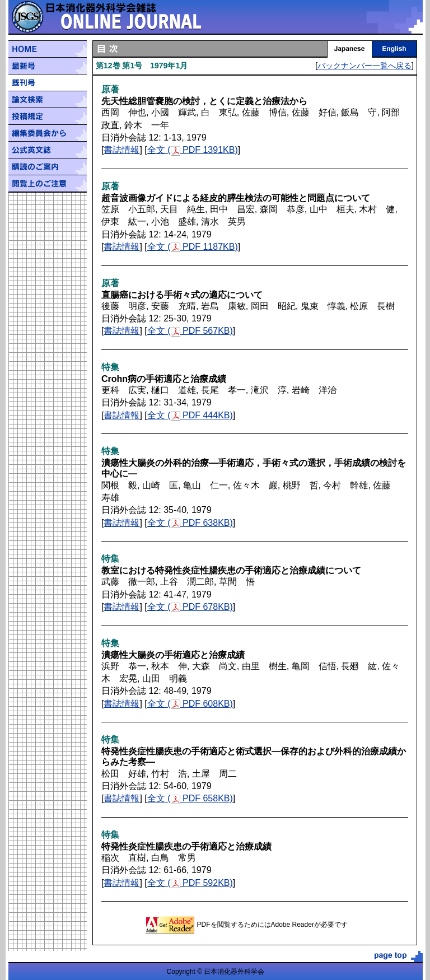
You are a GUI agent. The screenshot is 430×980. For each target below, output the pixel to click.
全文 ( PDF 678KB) (190, 607)
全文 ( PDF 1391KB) (193, 150)
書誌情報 (121, 150)
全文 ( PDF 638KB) (190, 523)
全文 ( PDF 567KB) (190, 331)
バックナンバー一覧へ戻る (364, 66)
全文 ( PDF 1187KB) (193, 247)
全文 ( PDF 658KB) (190, 798)
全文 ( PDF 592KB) (190, 883)
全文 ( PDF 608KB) (190, 704)
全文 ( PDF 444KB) (190, 415)
